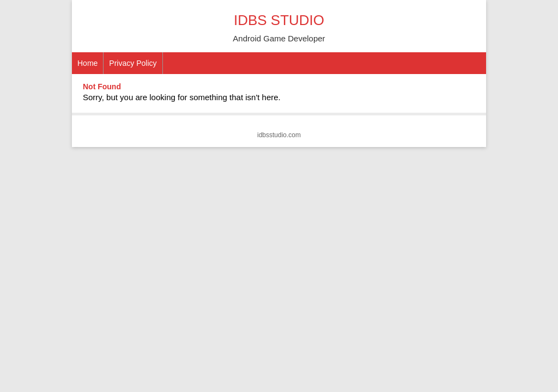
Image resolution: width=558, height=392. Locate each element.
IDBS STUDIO (279, 20)
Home (87, 63)
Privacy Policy (133, 63)
